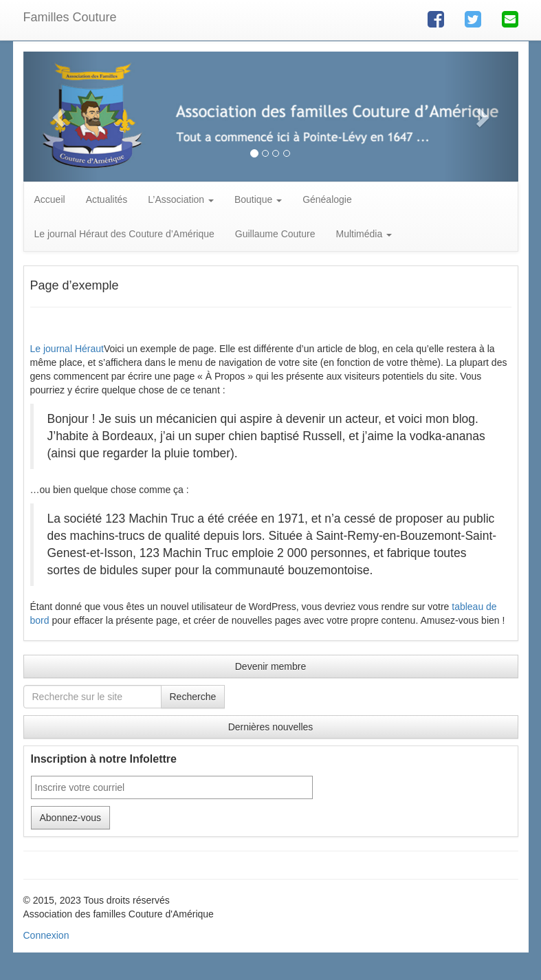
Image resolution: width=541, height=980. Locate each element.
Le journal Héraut (67, 349)
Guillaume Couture (275, 234)
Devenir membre (270, 666)
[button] (60, 117)
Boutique (258, 199)
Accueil (50, 199)
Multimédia (364, 234)
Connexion (46, 935)
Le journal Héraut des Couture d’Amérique (124, 234)
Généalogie (327, 199)
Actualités (107, 199)
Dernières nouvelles (271, 727)
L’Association (181, 199)
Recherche (193, 697)
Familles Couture (70, 17)
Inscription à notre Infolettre (104, 759)
